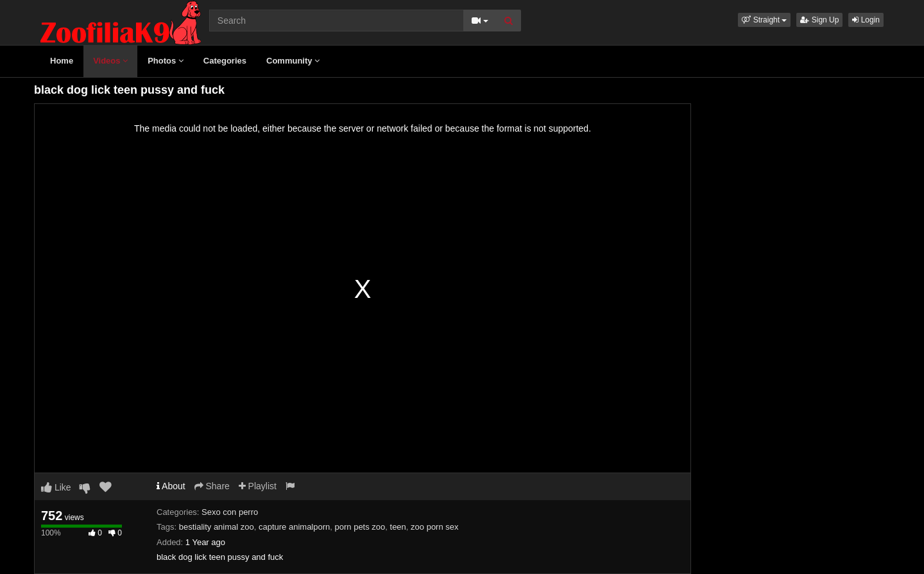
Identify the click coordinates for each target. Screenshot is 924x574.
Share (212, 486)
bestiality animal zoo (217, 527)
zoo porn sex (434, 527)
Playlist (258, 486)
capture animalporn (294, 527)
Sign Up (819, 20)
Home (62, 61)
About (171, 486)
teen (398, 527)
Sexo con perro (230, 512)
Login (866, 20)
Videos (110, 61)
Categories (225, 61)
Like (56, 487)
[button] (764, 20)
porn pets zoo (360, 527)
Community (293, 61)
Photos (166, 61)
